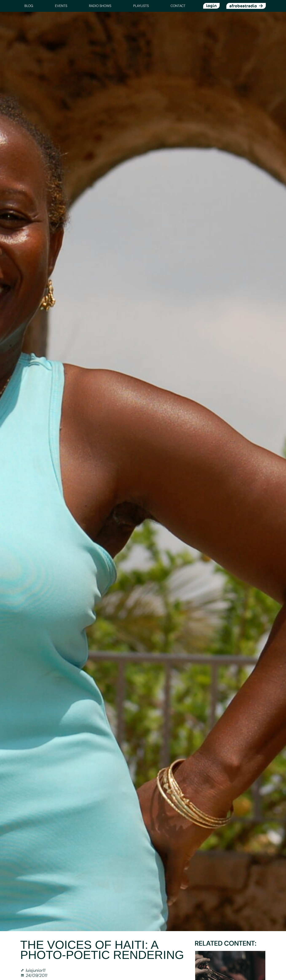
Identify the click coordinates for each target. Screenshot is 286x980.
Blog (29, 6)
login (211, 6)
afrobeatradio (243, 6)
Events (61, 6)
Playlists (141, 6)
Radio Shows (100, 6)
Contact (178, 6)
